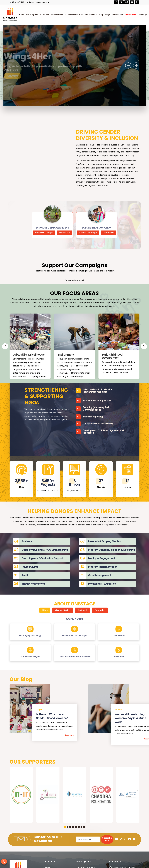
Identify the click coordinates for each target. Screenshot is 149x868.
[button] (65, 827)
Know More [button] (18, 76)
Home (22, 15)
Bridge (107, 15)
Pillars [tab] (45, 610)
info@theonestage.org (38, 2)
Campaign (142, 15)
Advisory (27, 541)
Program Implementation (103, 567)
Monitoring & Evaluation (102, 584)
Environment (66, 355)
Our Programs (32, 15)
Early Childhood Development (112, 356)
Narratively (64, 233)
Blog (101, 15)
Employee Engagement (102, 558)
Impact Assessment (33, 584)
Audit (25, 575)
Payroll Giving (30, 567)
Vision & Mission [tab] (63, 610)
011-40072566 (17, 2)
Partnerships (118, 15)
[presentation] (128, 65)
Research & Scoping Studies (104, 541)
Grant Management (100, 575)
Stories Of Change (44, 233)
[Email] (88, 839)
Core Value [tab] (100, 610)
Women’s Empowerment (53, 15)
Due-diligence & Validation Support (42, 558)
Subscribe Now (107, 839)
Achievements (74, 15)
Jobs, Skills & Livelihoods (29, 355)
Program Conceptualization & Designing (112, 550)
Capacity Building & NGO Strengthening (45, 550)
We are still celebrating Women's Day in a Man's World (130, 718)
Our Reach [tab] (82, 610)
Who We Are (90, 15)
